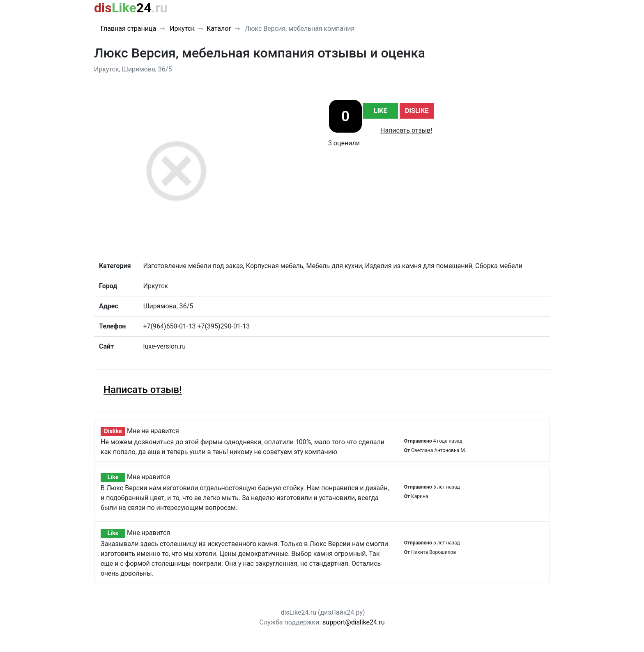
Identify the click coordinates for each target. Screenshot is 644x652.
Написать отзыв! (406, 130)
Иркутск (181, 29)
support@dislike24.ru (353, 622)
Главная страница (128, 29)
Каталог (219, 29)
